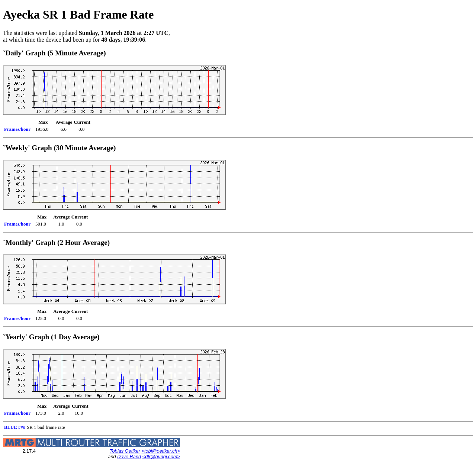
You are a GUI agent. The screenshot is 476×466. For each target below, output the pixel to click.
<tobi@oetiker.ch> (161, 451)
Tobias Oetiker (125, 451)
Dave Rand (129, 457)
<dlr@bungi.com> (161, 457)
